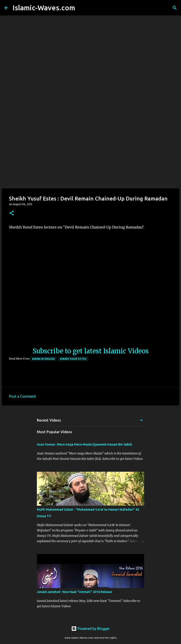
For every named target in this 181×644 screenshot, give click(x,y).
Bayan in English (43, 359)
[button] (12, 213)
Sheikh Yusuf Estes (73, 359)
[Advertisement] (90, 153)
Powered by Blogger (90, 629)
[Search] (81, 8)
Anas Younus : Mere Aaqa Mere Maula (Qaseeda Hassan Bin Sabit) (84, 444)
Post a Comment (22, 396)
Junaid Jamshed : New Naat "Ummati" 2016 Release (74, 592)
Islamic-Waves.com (44, 8)
